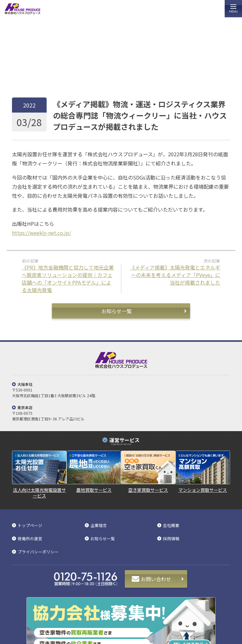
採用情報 (171, 539)
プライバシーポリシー (38, 552)
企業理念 (99, 526)
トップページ (21, 75)
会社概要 (171, 526)
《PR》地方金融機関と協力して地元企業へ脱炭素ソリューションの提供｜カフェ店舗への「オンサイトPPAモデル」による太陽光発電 (68, 279)
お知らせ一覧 (45, 75)
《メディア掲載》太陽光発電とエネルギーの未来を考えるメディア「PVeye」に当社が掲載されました (175, 275)
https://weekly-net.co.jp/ (41, 233)
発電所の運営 (30, 539)
